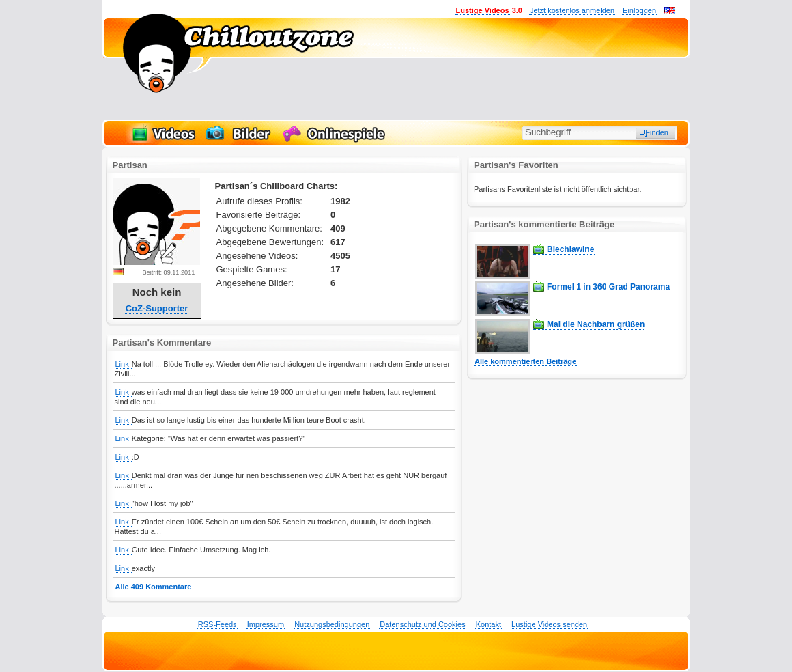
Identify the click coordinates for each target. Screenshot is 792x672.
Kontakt (489, 624)
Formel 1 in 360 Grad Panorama (608, 287)
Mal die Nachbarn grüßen (596, 324)
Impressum (266, 624)
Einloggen (639, 10)
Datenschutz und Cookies (422, 624)
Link (123, 364)
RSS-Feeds (217, 624)
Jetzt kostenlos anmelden (572, 10)
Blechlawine (570, 249)
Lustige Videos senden (549, 624)
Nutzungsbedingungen (332, 624)
